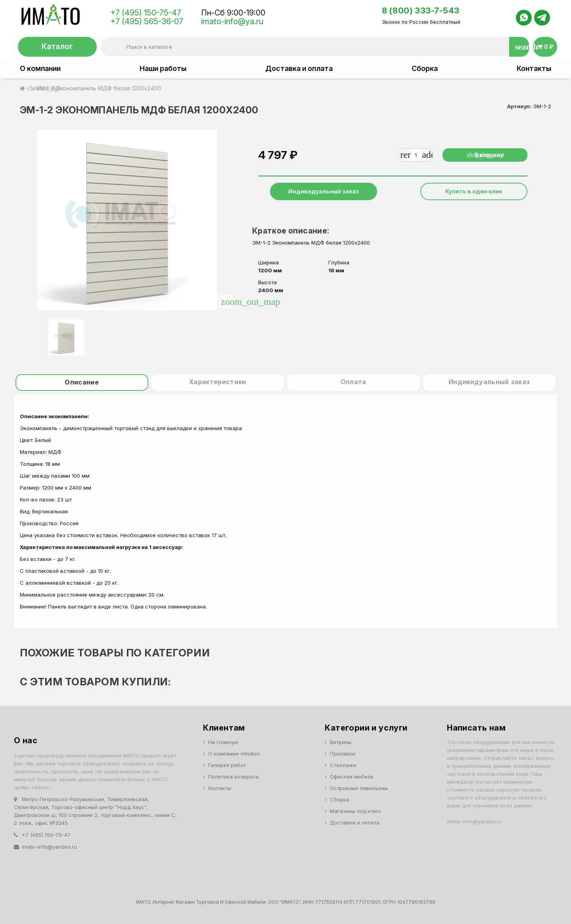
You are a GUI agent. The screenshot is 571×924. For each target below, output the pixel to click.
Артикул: (519, 106)
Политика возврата (233, 777)
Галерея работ (227, 765)
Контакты (534, 69)
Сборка (425, 69)
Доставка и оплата (299, 69)
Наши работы (163, 69)
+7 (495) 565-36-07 (147, 21)
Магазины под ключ (355, 811)
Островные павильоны (359, 788)
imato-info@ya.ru (232, 21)
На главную (223, 742)
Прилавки (343, 754)
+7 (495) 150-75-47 (146, 13)
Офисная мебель (352, 777)
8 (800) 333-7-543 (421, 11)
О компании (40, 69)
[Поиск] (315, 47)
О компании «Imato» (234, 754)
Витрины (341, 742)
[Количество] (415, 155)
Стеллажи (343, 765)
